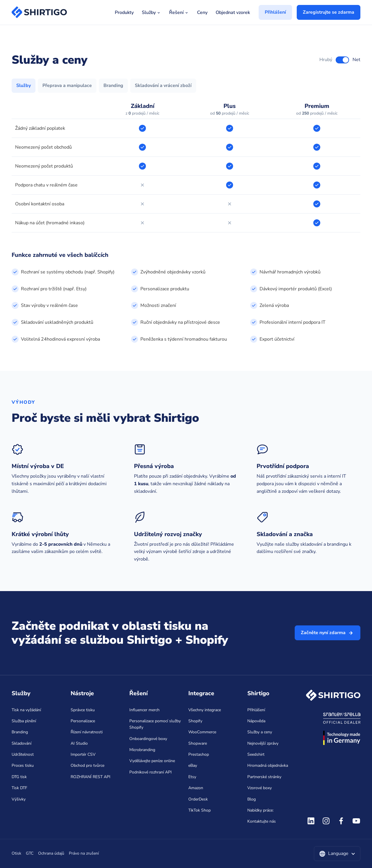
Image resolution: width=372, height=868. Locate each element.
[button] (337, 854)
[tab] (24, 86)
